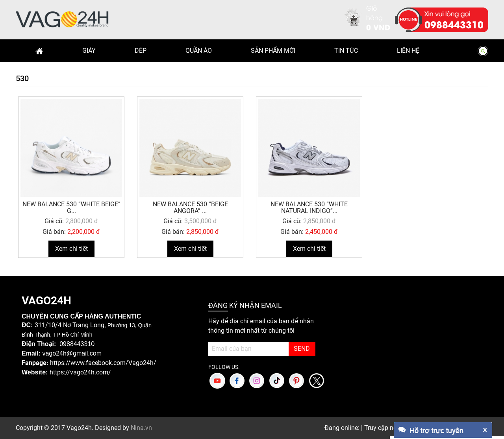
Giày (89, 51)
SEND (302, 349)
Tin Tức (346, 51)
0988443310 (454, 24)
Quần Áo (199, 51)
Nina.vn (141, 428)
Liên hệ (408, 51)
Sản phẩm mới (273, 51)
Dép (141, 51)
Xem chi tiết (71, 249)
